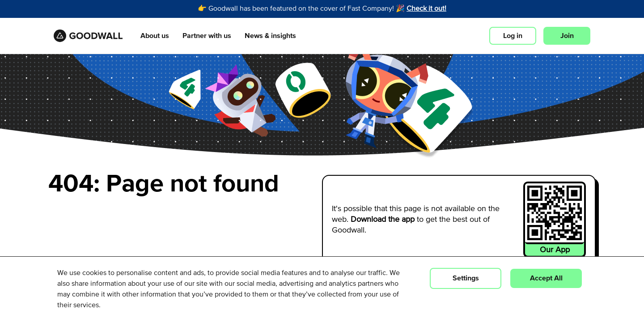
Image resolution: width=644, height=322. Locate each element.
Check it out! (426, 9)
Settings (466, 278)
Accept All (546, 278)
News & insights (270, 36)
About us (155, 36)
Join (567, 36)
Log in (513, 36)
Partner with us (207, 36)
